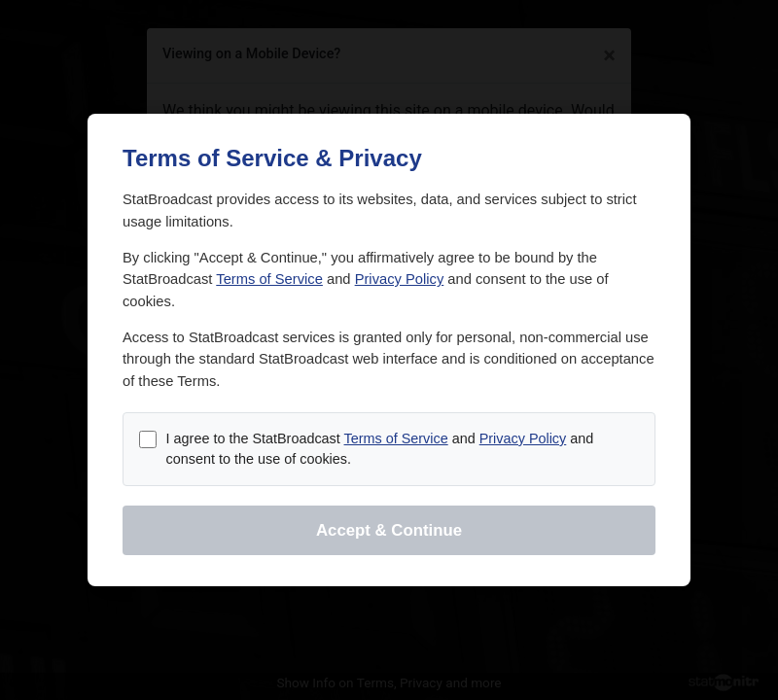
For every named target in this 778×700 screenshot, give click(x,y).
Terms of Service (269, 279)
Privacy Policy (400, 279)
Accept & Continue (389, 530)
